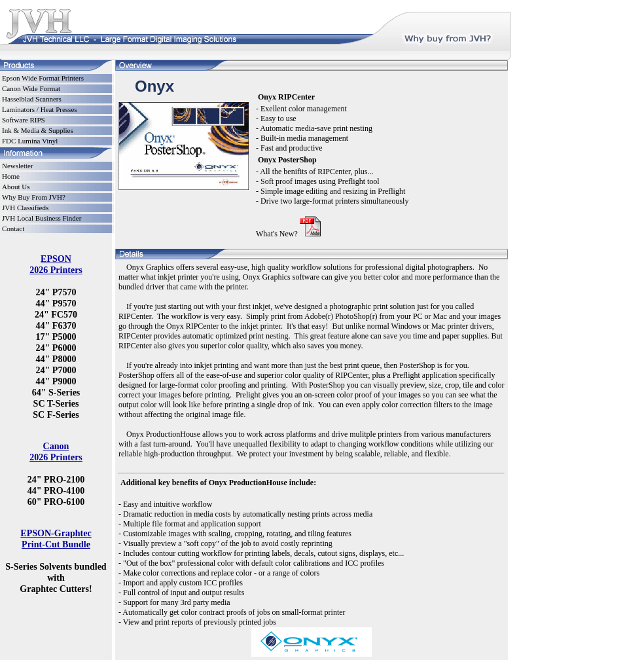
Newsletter (18, 166)
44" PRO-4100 (56, 490)
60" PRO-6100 (56, 502)
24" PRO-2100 (56, 479)
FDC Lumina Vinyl (30, 141)
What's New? (277, 234)
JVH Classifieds (25, 208)
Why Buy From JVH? (34, 197)
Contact (13, 229)
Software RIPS (24, 120)
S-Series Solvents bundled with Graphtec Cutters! (56, 577)
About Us (16, 187)
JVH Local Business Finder (42, 218)
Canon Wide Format (31, 88)
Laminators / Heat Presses (40, 109)
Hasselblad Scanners (32, 99)
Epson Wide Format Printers (43, 78)
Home (11, 176)
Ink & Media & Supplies (38, 130)
